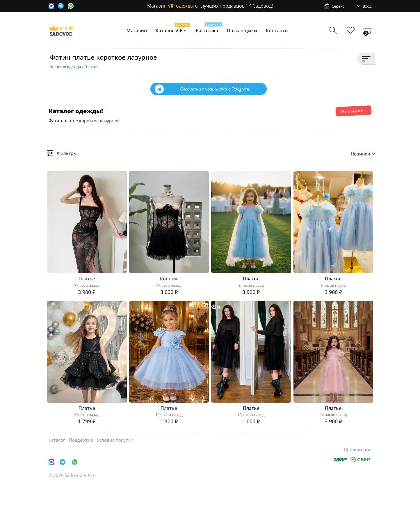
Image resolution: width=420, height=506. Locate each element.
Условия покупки (115, 461)
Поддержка (81, 461)
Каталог (57, 461)
